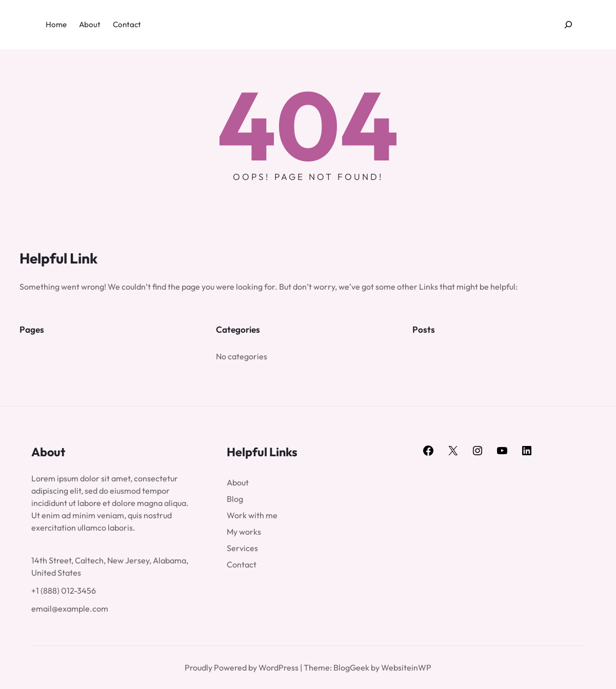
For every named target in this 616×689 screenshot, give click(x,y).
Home (56, 24)
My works (244, 532)
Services (242, 548)
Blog (235, 499)
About (238, 482)
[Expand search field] (568, 25)
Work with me (252, 515)
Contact (242, 564)
